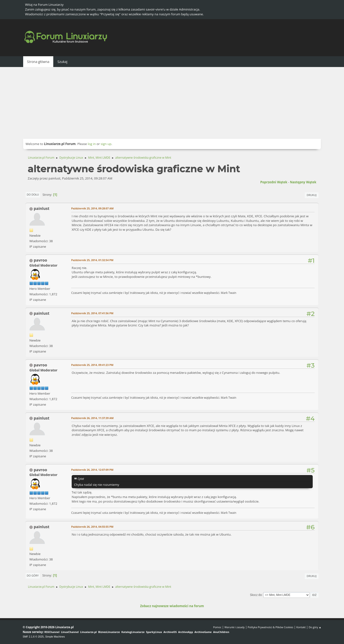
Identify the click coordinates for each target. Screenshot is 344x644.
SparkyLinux (154, 632)
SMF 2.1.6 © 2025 (33, 637)
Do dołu (33, 194)
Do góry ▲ (315, 627)
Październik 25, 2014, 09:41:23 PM (92, 365)
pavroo (40, 260)
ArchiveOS (170, 632)
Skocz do (256, 595)
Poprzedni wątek (274, 182)
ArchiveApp (186, 632)
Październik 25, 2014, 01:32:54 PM (92, 260)
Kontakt (301, 627)
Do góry (33, 575)
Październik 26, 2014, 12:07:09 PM (92, 470)
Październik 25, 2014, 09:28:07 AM (92, 208)
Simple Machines (55, 637)
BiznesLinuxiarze (109, 632)
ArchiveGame (203, 632)
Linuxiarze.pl (89, 632)
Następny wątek (303, 182)
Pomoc (217, 627)
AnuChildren (221, 632)
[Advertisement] (172, 103)
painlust (41, 208)
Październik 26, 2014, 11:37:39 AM (92, 418)
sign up (106, 144)
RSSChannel (52, 632)
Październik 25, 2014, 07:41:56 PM (92, 313)
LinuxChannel (70, 632)
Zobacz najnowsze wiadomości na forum (172, 606)
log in (92, 144)
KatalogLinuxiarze (133, 632)
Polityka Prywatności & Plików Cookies (271, 627)
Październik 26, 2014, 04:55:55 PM (92, 527)
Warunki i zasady (235, 627)
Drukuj (312, 195)
